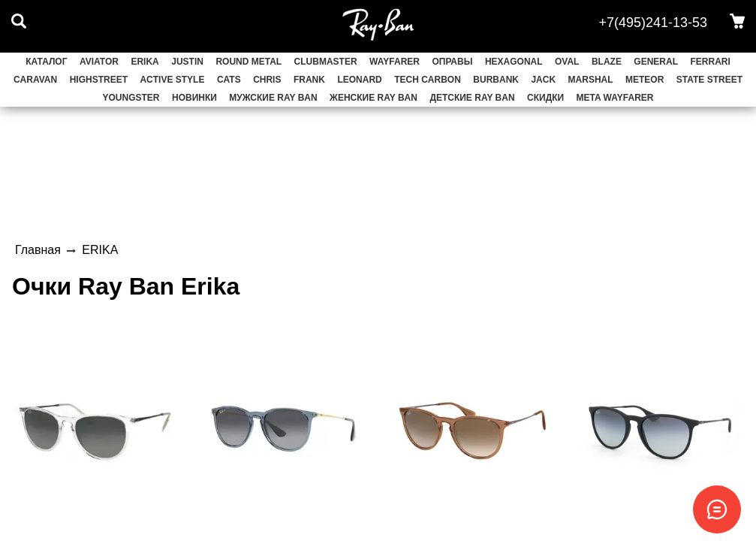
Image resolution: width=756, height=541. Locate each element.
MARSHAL (591, 80)
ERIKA (145, 62)
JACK (543, 80)
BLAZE (607, 62)
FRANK (309, 80)
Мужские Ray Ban (273, 98)
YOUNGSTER (131, 98)
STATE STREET (709, 80)
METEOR (645, 80)
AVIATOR (99, 62)
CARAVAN (35, 80)
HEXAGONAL (514, 62)
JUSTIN (187, 62)
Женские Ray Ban (373, 98)
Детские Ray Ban (472, 98)
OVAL (567, 62)
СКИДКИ (545, 98)
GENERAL (656, 62)
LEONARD (359, 80)
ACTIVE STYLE (172, 80)
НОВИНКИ (194, 98)
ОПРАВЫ (452, 62)
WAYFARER (395, 62)
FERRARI (710, 62)
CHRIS (267, 80)
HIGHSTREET (99, 80)
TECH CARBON (428, 80)
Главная (38, 250)
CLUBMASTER (326, 62)
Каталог (46, 62)
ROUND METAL (248, 62)
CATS (229, 80)
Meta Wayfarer (615, 98)
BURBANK (496, 80)
